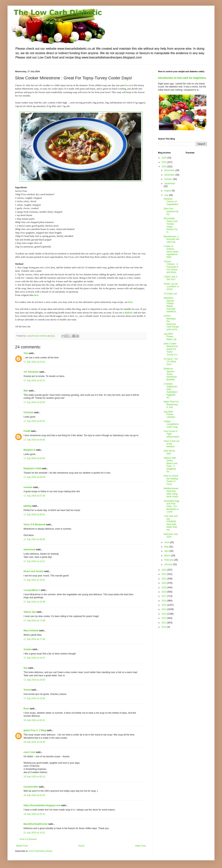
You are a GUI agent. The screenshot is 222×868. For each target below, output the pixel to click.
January (169, 564)
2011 (164, 623)
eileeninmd (29, 550)
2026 (164, 158)
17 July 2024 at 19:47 (34, 658)
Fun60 (27, 431)
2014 (164, 609)
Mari (26, 391)
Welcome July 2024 (171, 535)
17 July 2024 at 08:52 (34, 515)
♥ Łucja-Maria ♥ (32, 590)
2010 (164, 627)
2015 (164, 605)
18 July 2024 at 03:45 (34, 742)
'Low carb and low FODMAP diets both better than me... (171, 523)
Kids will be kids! (169, 452)
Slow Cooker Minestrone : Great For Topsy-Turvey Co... (171, 349)
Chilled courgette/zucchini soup (171, 424)
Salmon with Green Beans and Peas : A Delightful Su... (170, 465)
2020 (164, 583)
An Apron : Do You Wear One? (171, 362)
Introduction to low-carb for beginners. (182, 78)
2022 (164, 574)
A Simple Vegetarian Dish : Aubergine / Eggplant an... (171, 391)
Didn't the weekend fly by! (171, 211)
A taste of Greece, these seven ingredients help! (171, 252)
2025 (164, 162)
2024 (164, 167)
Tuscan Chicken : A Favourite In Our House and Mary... (171, 267)
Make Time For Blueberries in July (171, 404)
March (168, 556)
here (127, 85)
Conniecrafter (31, 787)
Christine (28, 412)
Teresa (27, 690)
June (167, 542)
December (170, 170)
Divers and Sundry (33, 571)
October (169, 179)
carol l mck (29, 752)
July (167, 195)
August (168, 191)
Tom (26, 353)
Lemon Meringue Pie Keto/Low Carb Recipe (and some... (171, 323)
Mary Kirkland (31, 631)
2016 (164, 601)
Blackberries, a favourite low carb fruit (171, 239)
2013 (164, 614)
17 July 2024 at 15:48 (34, 602)
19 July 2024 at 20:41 (34, 814)
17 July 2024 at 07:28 (34, 496)
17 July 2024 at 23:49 (34, 698)
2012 (164, 618)
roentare (28, 487)
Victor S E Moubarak (34, 525)
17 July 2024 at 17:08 (34, 621)
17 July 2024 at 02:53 (34, 402)
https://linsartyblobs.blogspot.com (42, 805)
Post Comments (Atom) (41, 851)
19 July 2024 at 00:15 (34, 777)
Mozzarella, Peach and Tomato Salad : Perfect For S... (171, 225)
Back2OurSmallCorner (36, 824)
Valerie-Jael (30, 612)
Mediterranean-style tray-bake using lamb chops (171, 492)
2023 (164, 570)
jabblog (28, 506)
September (170, 183)
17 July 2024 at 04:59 (34, 477)
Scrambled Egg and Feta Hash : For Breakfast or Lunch (171, 506)
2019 (164, 588)
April (167, 551)
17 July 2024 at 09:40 (34, 539)
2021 (164, 579)
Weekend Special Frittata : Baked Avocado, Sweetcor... (171, 305)
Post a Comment (28, 839)
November (170, 175)
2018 (164, 592)
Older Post (140, 846)
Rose (26, 709)
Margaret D (29, 450)
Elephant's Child (32, 468)
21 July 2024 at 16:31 (34, 833)
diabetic (129, 313)
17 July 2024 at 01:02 (34, 362)
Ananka (28, 649)
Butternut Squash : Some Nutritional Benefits (170, 374)
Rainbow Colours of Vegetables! (171, 202)
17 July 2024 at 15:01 (34, 580)
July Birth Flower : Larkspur (170, 414)
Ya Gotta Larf (170, 294)
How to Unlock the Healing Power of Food (171, 480)
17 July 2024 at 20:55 (34, 680)
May (167, 547)
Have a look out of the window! (171, 444)
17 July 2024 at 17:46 (34, 639)
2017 (164, 596)
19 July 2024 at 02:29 (34, 795)
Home (81, 846)
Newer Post (22, 846)
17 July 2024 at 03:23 (34, 421)
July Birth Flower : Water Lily (170, 337)
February (169, 560)
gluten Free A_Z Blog (35, 730)
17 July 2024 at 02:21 (34, 381)
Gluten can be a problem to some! (171, 287)
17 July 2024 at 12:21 (34, 561)
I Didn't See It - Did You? (171, 278)
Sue (26, 668)
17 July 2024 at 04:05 (34, 440)
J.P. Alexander (31, 372)
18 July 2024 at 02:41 (34, 720)
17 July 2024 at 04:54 (34, 458)
